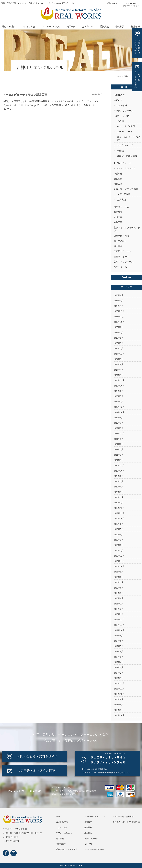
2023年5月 (119, 396)
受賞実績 (104, 27)
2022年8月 (119, 418)
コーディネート (125, 132)
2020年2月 (119, 497)
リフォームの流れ (51, 27)
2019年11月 (119, 513)
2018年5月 (119, 593)
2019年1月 (119, 551)
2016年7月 (119, 710)
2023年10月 (119, 386)
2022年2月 (119, 428)
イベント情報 (120, 105)
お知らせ (118, 100)
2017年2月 (119, 673)
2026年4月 (119, 295)
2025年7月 (119, 333)
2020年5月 (119, 481)
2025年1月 (119, 348)
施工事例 (71, 27)
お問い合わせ (112, 3)
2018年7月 (119, 582)
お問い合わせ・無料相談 (123, 817)
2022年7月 (119, 423)
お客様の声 (88, 27)
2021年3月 (119, 455)
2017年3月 (119, 667)
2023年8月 (119, 391)
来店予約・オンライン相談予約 (126, 822)
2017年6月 (119, 651)
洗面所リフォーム (122, 251)
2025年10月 (119, 322)
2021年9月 (119, 439)
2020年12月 (119, 466)
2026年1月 (119, 306)
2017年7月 (119, 646)
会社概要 (120, 27)
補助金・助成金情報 (127, 156)
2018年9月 (119, 572)
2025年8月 (119, 327)
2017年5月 (119, 657)
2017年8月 (119, 641)
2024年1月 (119, 375)
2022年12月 (119, 407)
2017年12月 (119, 620)
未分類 (120, 151)
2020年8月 (119, 476)
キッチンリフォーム (124, 111)
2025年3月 (119, 343)
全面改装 (118, 179)
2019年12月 (119, 508)
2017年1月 (119, 678)
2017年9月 (119, 636)
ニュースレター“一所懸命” (129, 138)
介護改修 (118, 174)
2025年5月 (119, 338)
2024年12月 (119, 354)
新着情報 (88, 833)
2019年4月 (119, 535)
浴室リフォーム (121, 257)
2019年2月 (119, 545)
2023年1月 (119, 402)
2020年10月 (119, 471)
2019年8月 (119, 524)
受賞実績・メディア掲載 (126, 189)
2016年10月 (119, 694)
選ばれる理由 (9, 27)
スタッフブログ (121, 116)
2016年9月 (119, 699)
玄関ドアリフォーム (124, 262)
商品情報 (118, 212)
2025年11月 (119, 317)
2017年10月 (119, 630)
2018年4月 (119, 598)
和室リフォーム (121, 207)
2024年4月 (119, 370)
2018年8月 (119, 577)
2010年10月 (119, 715)
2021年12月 (119, 434)
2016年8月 (119, 705)
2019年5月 (119, 529)
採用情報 (135, 27)
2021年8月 (119, 444)
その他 (120, 121)
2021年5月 (119, 449)
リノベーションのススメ (95, 817)
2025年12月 (119, 311)
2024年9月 (119, 359)
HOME (59, 817)
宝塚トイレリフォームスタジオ (127, 229)
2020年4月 (119, 487)
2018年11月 (119, 561)
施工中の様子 (120, 241)
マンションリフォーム (125, 168)
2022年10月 (119, 412)
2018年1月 (119, 614)
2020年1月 (119, 503)
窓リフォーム (120, 267)
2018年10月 (119, 566)
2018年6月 (119, 588)
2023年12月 (119, 380)
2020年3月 (119, 492)
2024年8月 (119, 364)
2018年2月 (119, 609)
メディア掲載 (124, 194)
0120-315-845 (132, 3)
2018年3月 (119, 604)
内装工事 (118, 184)
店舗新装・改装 (121, 236)
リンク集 (88, 844)
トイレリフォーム (122, 163)
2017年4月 (119, 662)
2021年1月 (119, 460)
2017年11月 (119, 625)
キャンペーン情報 (126, 126)
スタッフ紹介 (29, 27)
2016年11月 (119, 689)
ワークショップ (125, 145)
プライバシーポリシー (94, 850)
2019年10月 (119, 519)
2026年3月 (119, 301)
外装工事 (118, 222)
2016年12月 (119, 683)
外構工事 (118, 217)
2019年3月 (119, 540)
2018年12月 (119, 556)
